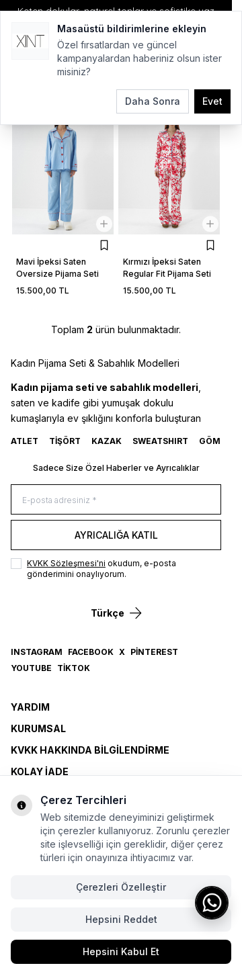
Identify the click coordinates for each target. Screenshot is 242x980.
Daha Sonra (153, 101)
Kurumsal (38, 728)
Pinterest (154, 652)
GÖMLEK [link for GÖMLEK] (218, 441)
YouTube (31, 668)
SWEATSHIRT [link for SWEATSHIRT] (160, 441)
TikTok (74, 668)
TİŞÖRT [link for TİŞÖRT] (65, 441)
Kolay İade (40, 771)
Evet (212, 101)
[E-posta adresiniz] (116, 499)
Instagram (37, 652)
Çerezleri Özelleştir (121, 887)
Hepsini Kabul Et (121, 951)
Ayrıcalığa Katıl (116, 535)
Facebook (91, 652)
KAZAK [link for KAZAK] (107, 441)
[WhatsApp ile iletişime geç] (212, 903)
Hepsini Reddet (121, 919)
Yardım (30, 707)
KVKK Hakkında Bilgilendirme (90, 750)
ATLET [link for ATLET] (25, 441)
